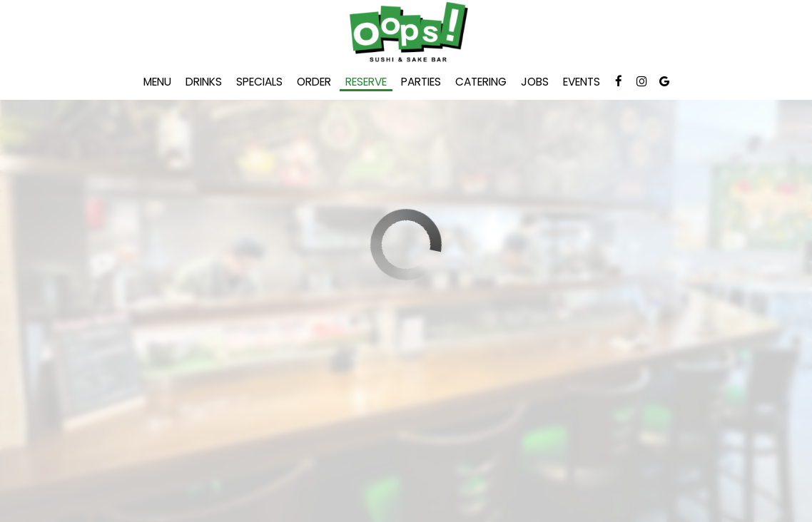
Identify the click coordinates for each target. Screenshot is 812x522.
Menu (157, 82)
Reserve (366, 82)
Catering (481, 82)
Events (582, 82)
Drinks (204, 82)
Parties (421, 82)
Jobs (535, 82)
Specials (259, 82)
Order (314, 82)
